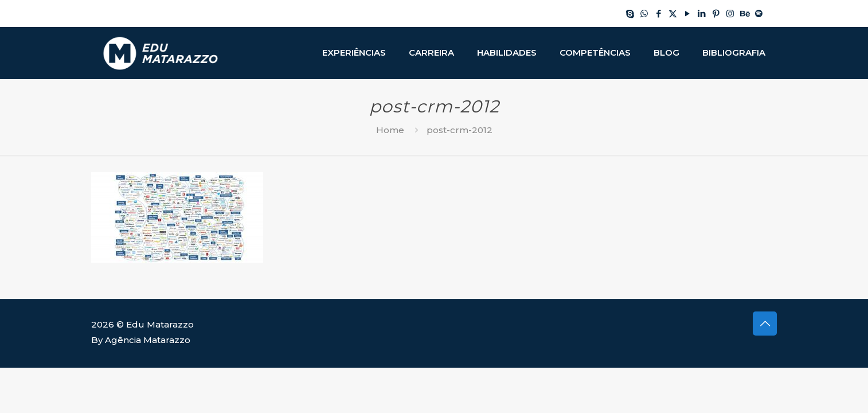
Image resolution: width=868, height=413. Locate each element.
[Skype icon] (630, 13)
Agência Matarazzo (148, 340)
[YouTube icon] (687, 13)
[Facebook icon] (658, 13)
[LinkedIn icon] (701, 13)
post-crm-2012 (460, 130)
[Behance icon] (744, 13)
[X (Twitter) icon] (673, 13)
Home (390, 130)
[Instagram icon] (730, 13)
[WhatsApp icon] (644, 13)
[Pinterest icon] (716, 13)
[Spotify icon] (759, 13)
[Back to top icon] (765, 324)
